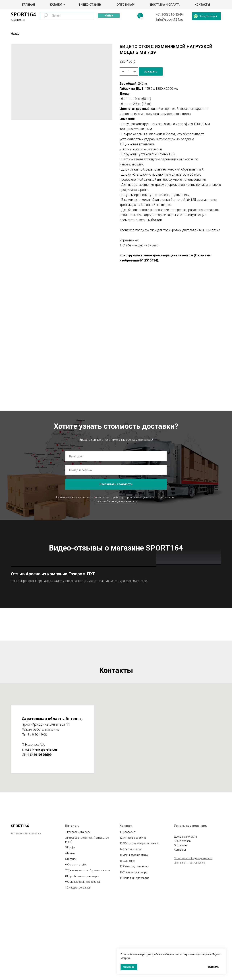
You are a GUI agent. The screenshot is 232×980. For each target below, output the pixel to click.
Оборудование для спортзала (141, 923)
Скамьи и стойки (77, 944)
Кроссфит (129, 911)
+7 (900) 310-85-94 (170, 14)
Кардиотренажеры (80, 967)
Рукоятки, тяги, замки (136, 946)
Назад (15, 34)
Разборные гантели (79, 911)
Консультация (208, 16)
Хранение (129, 940)
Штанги (72, 938)
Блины (71, 933)
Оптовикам (126, 5)
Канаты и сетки (132, 929)
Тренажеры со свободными (84, 950)
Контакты (202, 5)
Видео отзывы (90, 5)
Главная (28, 5)
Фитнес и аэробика (134, 917)
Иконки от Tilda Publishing (189, 942)
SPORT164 (23, 14)
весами (105, 950)
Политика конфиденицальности (193, 938)
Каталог (56, 5)
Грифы (71, 927)
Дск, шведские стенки (136, 934)
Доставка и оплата (165, 5)
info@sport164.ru (170, 19)
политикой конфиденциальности (116, 501)
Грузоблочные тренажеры (83, 956)
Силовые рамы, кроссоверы (84, 961)
